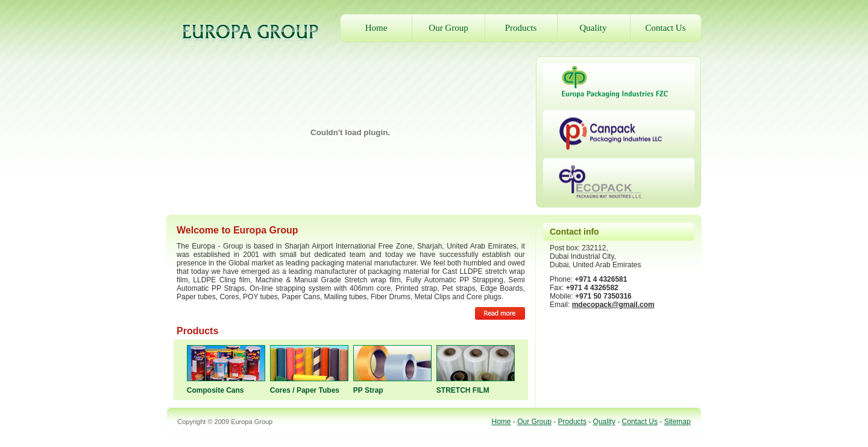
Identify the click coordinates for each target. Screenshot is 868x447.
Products (521, 28)
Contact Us (665, 28)
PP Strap (368, 390)
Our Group (448, 28)
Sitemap (678, 422)
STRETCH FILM (463, 390)
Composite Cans (215, 390)
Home (376, 28)
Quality (593, 28)
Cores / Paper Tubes (305, 390)
